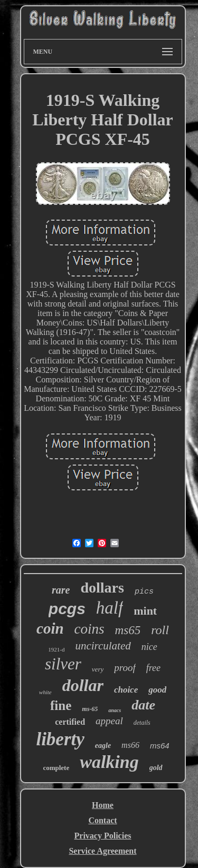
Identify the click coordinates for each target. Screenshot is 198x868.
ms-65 (90, 709)
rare (61, 590)
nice (149, 647)
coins (89, 629)
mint (145, 611)
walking (109, 762)
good (157, 690)
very (98, 669)
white (45, 692)
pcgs (67, 609)
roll (160, 630)
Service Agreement (102, 851)
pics (144, 592)
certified (70, 722)
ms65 (128, 630)
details (142, 723)
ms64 (160, 746)
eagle (103, 746)
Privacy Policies (103, 836)
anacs (115, 710)
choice (126, 690)
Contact (102, 820)
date (143, 705)
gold (156, 768)
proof (125, 668)
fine (61, 706)
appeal (109, 721)
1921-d (56, 649)
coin (50, 628)
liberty (60, 739)
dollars (102, 588)
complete (56, 768)
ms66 (130, 745)
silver (63, 664)
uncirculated (103, 646)
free (153, 668)
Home (103, 805)
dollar (83, 685)
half (110, 608)
